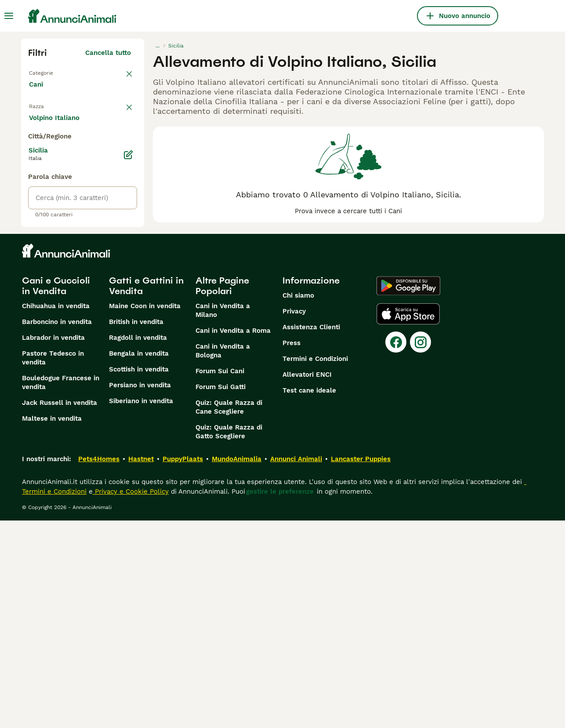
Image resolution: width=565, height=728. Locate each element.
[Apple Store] (408, 521)
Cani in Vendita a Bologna (223, 558)
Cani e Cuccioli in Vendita (56, 493)
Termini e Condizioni (315, 566)
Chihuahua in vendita (56, 513)
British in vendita (136, 529)
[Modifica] (128, 362)
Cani (38, 93)
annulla (119, 118)
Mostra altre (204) (101, 324)
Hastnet (141, 666)
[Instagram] (420, 550)
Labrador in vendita (53, 545)
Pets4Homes (99, 666)
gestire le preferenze (280, 699)
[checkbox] (33, 164)
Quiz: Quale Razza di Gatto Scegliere (229, 639)
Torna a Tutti (51, 72)
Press (292, 550)
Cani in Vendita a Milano (223, 518)
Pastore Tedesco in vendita (53, 565)
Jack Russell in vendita (60, 610)
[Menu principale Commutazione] (9, 16)
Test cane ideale (309, 598)
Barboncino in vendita (57, 529)
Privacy (294, 519)
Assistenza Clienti (311, 535)
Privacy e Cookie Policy (131, 699)
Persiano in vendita (140, 593)
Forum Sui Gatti (221, 594)
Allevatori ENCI (307, 582)
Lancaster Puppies (361, 666)
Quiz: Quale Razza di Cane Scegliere (229, 615)
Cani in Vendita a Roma (233, 538)
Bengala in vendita (139, 561)
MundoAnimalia (237, 666)
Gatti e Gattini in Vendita (146, 493)
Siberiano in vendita (141, 608)
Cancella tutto (108, 53)
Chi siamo (298, 503)
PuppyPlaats (183, 666)
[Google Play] (408, 493)
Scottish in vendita (139, 577)
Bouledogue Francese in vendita (61, 590)
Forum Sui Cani (220, 579)
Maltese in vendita (52, 626)
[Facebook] (396, 550)
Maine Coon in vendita (145, 513)
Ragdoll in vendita (138, 545)
